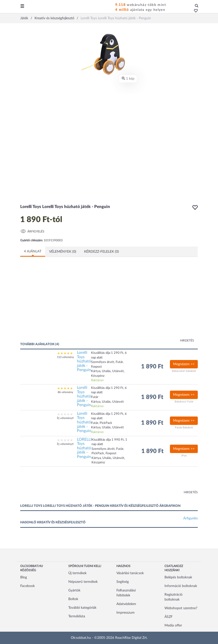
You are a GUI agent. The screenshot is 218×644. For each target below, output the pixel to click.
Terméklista (77, 616)
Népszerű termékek (83, 582)
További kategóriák (82, 608)
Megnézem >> (184, 364)
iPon (184, 456)
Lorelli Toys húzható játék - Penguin (84, 361)
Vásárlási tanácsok (130, 573)
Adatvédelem (126, 604)
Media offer (173, 625)
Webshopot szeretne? (181, 608)
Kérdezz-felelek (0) (101, 252)
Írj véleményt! (65, 418)
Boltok (73, 599)
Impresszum (126, 613)
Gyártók (74, 590)
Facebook (27, 586)
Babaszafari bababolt (184, 371)
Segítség (123, 582)
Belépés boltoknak (178, 577)
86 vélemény (65, 392)
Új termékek (77, 573)
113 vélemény (65, 357)
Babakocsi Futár (184, 402)
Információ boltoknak (181, 586)
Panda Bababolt (184, 427)
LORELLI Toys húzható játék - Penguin (84, 448)
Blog (24, 577)
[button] (194, 11)
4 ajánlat (33, 251)
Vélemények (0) (63, 252)
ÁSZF (169, 617)
